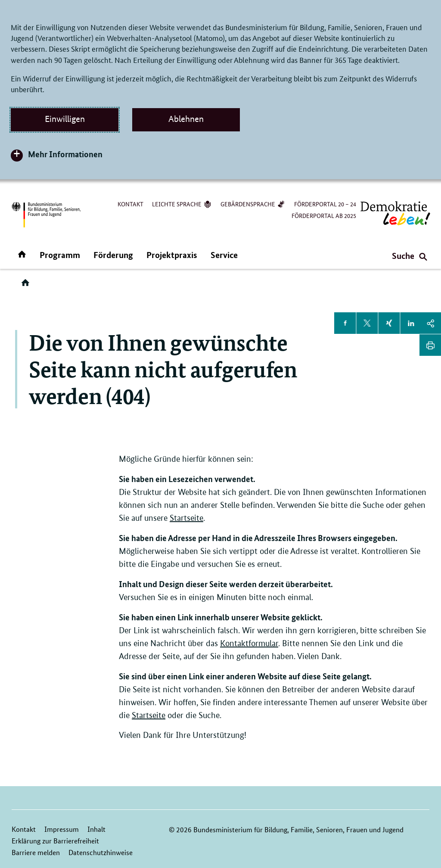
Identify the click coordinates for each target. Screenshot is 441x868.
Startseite (186, 518)
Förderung (113, 255)
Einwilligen (65, 119)
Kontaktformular (249, 643)
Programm (60, 255)
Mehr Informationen (65, 154)
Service (224, 255)
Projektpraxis (172, 255)
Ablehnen (186, 119)
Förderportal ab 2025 (324, 215)
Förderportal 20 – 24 (325, 204)
